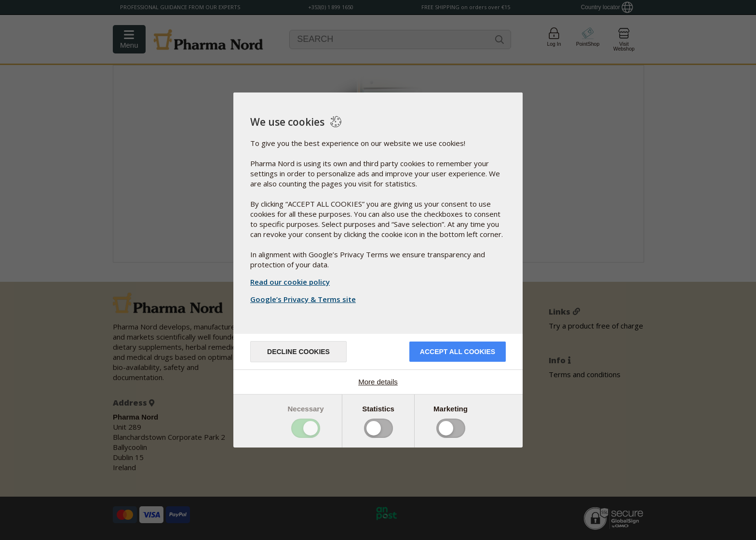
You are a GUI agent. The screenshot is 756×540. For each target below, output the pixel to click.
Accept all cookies (458, 352)
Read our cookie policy (290, 282)
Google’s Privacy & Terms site (304, 299)
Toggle (306, 428)
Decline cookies (298, 352)
